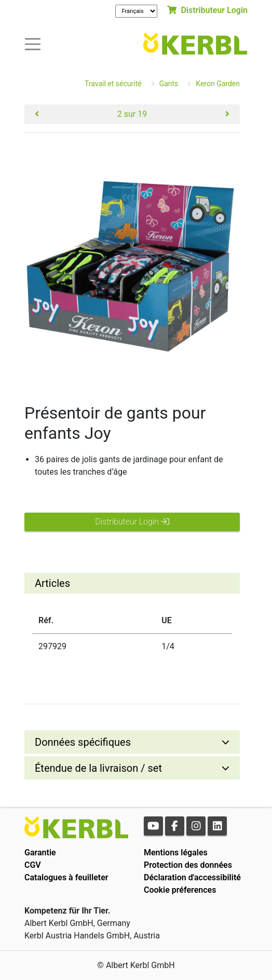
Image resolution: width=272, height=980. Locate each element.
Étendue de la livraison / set (98, 768)
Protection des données (188, 865)
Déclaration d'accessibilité (192, 877)
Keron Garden (218, 84)
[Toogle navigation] (33, 43)
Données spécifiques (83, 742)
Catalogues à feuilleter (66, 877)
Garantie (40, 853)
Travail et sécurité (113, 84)
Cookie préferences (180, 890)
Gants (169, 84)
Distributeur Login (207, 10)
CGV (33, 865)
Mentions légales (176, 853)
